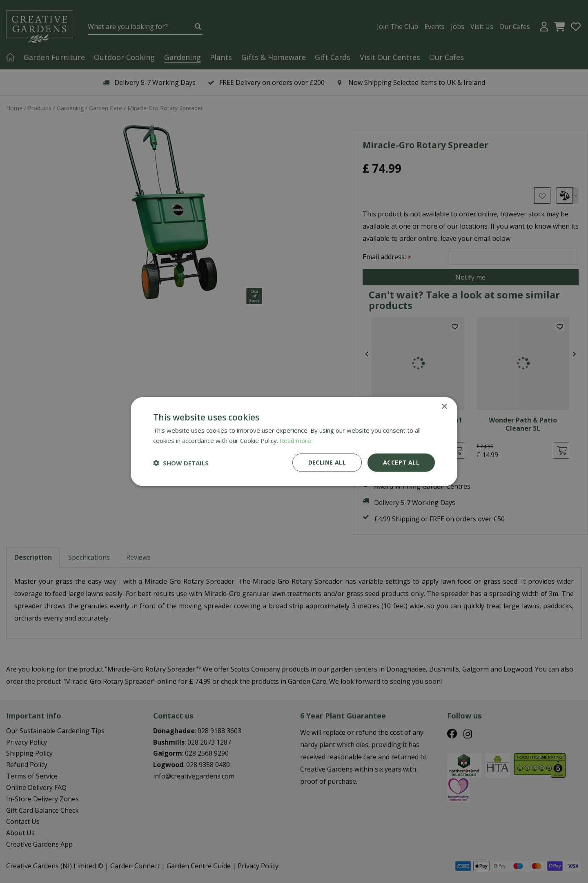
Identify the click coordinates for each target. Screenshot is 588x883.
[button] (181, 463)
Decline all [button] (327, 462)
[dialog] (294, 441)
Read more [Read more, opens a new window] (295, 440)
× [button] (444, 406)
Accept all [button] (401, 462)
